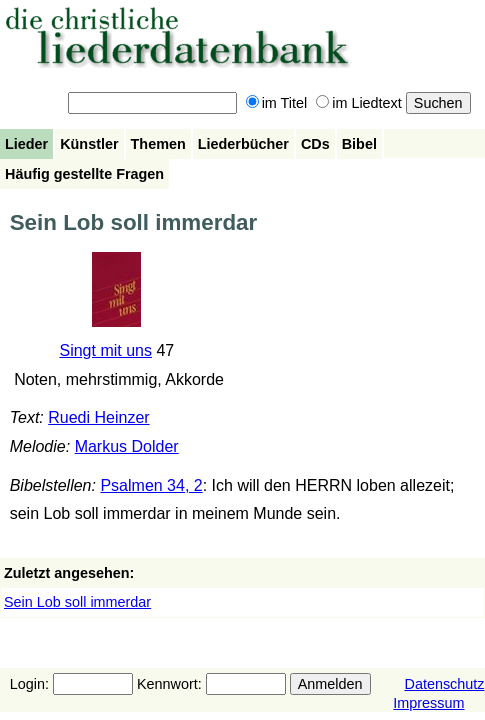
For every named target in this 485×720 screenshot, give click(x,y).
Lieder (26, 144)
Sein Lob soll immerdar (77, 602)
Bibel (359, 144)
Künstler (89, 144)
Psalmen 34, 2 (151, 485)
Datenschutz (445, 684)
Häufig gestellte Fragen (84, 174)
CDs (315, 144)
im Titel (277, 103)
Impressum (428, 703)
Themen (158, 144)
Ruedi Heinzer (98, 417)
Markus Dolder (127, 446)
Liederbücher (243, 144)
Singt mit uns (105, 350)
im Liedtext (359, 103)
